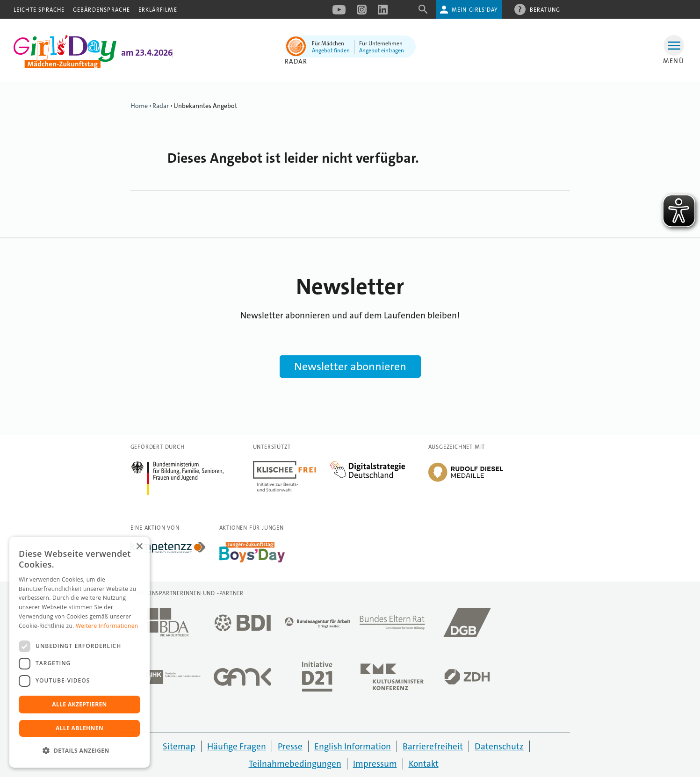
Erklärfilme (158, 10)
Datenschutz (499, 746)
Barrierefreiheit (433, 746)
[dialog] (79, 652)
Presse (290, 746)
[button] (79, 751)
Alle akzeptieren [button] (79, 704)
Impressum (375, 764)
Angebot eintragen (382, 50)
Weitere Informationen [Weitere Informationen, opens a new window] (107, 626)
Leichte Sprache (39, 10)
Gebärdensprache (102, 10)
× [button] (139, 547)
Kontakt (424, 764)
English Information (353, 746)
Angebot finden (331, 50)
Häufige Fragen (237, 746)
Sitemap (179, 746)
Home (139, 106)
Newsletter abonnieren (350, 367)
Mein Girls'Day (475, 10)
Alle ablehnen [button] (79, 728)
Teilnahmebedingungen (295, 764)
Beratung (545, 9)
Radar (161, 106)
